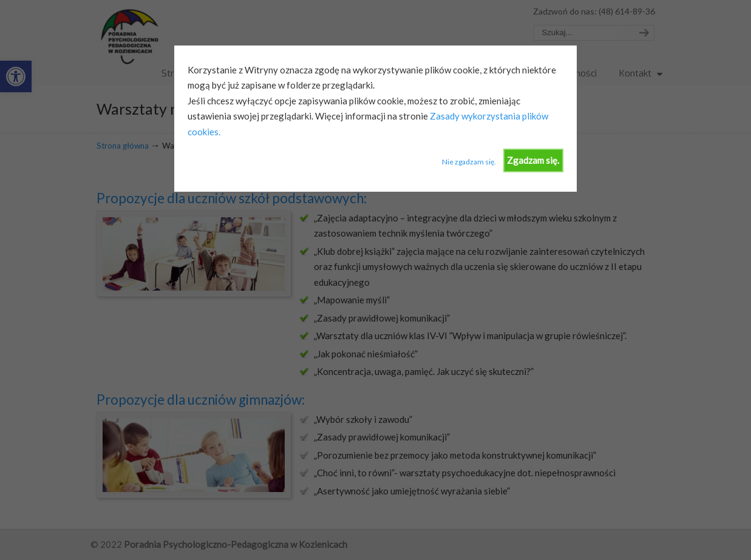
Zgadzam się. (533, 160)
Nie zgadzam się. (469, 162)
